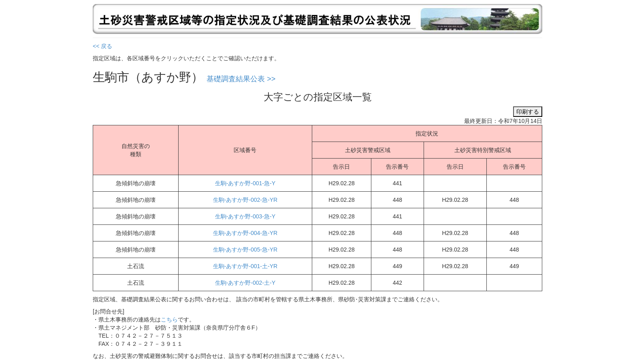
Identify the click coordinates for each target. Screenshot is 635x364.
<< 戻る (102, 46)
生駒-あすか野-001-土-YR (245, 266)
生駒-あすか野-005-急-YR (245, 250)
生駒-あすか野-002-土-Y (245, 283)
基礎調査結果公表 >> (241, 79)
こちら (169, 320)
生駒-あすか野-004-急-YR (245, 233)
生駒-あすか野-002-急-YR (245, 200)
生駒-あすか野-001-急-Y (245, 183)
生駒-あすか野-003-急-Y (245, 216)
